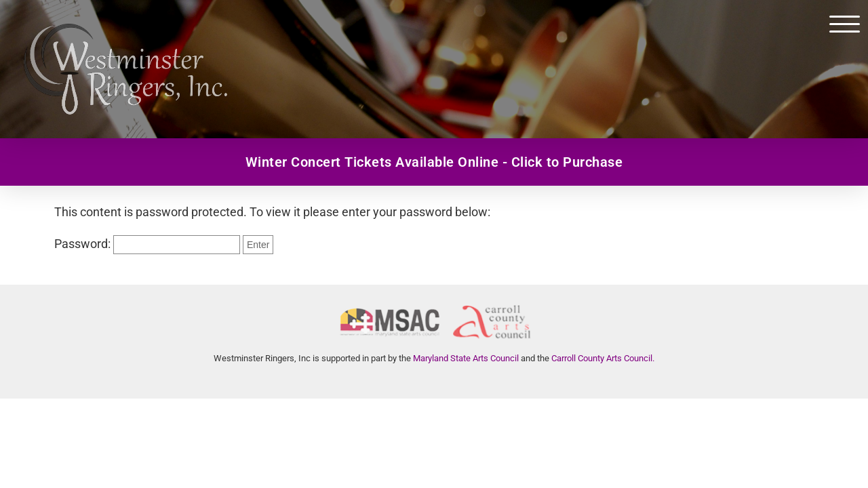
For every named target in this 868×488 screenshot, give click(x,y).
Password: (147, 244)
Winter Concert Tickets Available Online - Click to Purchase (434, 162)
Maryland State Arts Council (466, 358)
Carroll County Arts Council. (603, 358)
